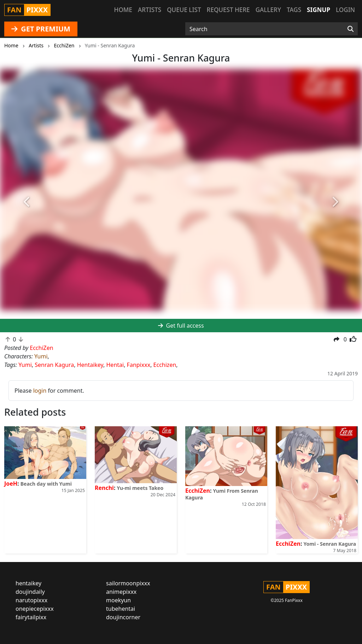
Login (345, 10)
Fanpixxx (139, 365)
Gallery (268, 10)
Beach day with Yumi (46, 484)
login (40, 391)
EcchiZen (198, 491)
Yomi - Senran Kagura (330, 544)
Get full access (181, 326)
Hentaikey (90, 365)
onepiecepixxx (35, 609)
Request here (228, 10)
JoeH (11, 484)
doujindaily (30, 592)
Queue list (184, 10)
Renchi (104, 488)
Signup (319, 10)
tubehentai (121, 609)
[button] (27, 202)
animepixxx (121, 592)
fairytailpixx (31, 617)
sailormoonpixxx (128, 583)
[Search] (351, 29)
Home (123, 10)
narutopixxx (31, 600)
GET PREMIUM (41, 29)
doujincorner (123, 617)
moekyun (118, 600)
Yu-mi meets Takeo (140, 488)
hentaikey (28, 583)
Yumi (41, 356)
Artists (150, 10)
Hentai (115, 365)
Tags (294, 10)
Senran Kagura (54, 365)
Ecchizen (165, 365)
